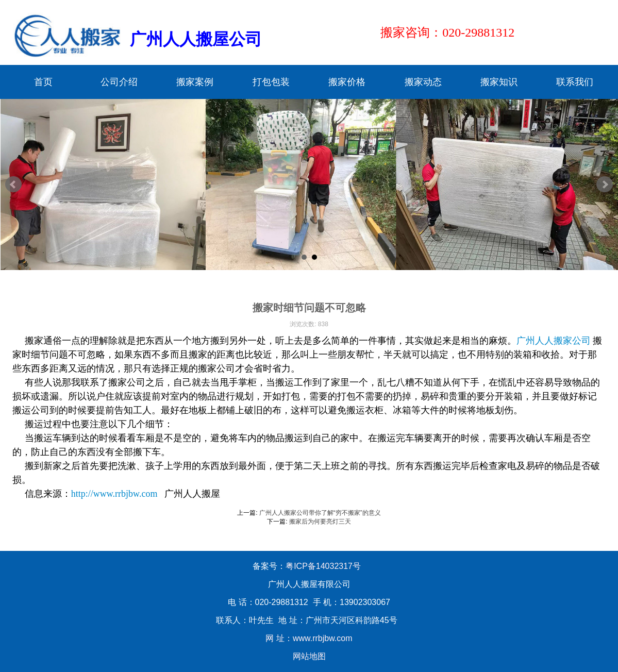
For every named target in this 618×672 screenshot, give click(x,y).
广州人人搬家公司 (554, 341)
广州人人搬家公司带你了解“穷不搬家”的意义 (320, 513)
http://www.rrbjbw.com (114, 494)
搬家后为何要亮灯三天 (320, 522)
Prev (13, 184)
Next (605, 184)
